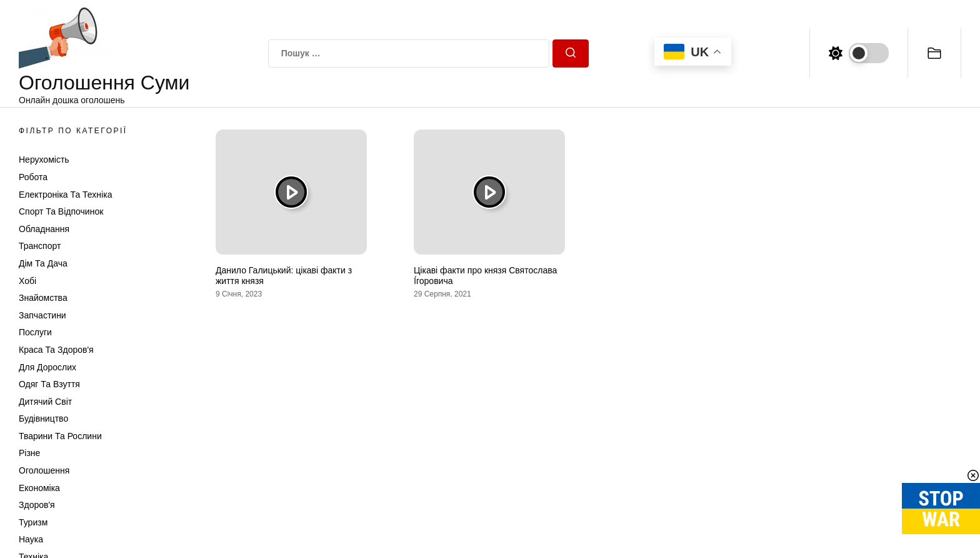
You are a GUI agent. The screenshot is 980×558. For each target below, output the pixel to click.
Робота (33, 177)
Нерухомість (44, 160)
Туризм (33, 522)
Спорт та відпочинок (61, 211)
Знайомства (43, 298)
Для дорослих (47, 367)
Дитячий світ (45, 402)
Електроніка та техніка (65, 195)
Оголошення (44, 470)
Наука (31, 539)
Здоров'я (37, 505)
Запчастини (42, 315)
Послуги (35, 332)
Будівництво (43, 418)
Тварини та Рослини (60, 436)
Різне (29, 453)
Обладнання (44, 229)
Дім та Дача (43, 263)
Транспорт (40, 246)
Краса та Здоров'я (56, 350)
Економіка (39, 488)
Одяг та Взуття (49, 384)
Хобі (27, 281)
